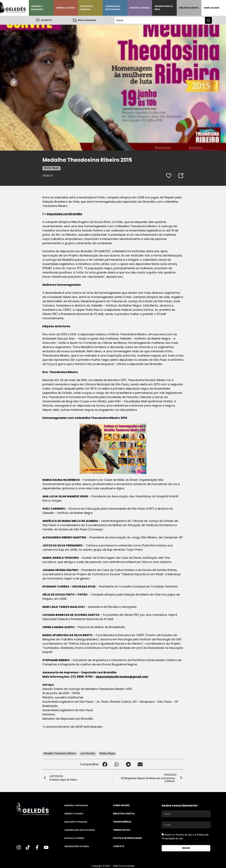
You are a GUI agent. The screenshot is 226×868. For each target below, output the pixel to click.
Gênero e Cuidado (65, 8)
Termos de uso (122, 830)
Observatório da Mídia (164, 8)
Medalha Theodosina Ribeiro (60, 753)
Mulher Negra (51, 168)
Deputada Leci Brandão (65, 214)
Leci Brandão (88, 753)
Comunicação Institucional (113, 8)
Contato (119, 846)
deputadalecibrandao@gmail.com (122, 676)
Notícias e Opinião (140, 8)
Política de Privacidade (127, 838)
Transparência (122, 822)
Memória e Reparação (37, 8)
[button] (105, 764)
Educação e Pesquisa (87, 8)
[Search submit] (208, 20)
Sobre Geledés (212, 8)
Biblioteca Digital (189, 8)
